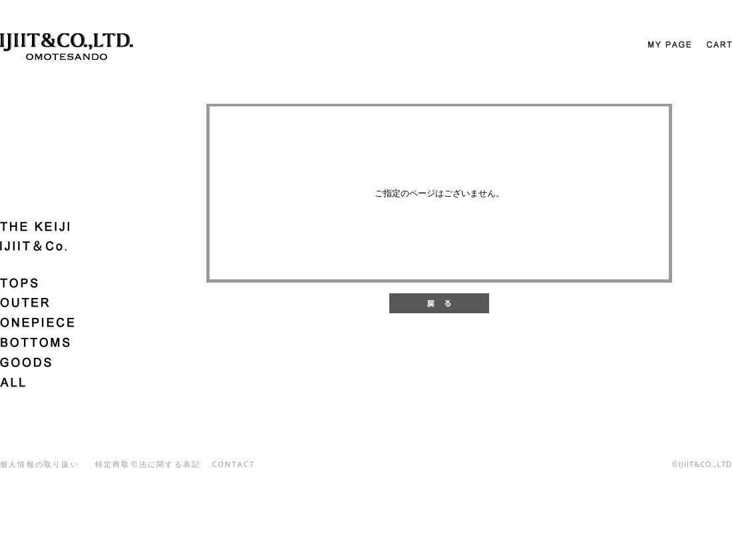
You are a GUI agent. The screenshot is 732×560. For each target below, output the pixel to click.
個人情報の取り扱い (40, 464)
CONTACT (233, 464)
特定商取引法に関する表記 (148, 464)
